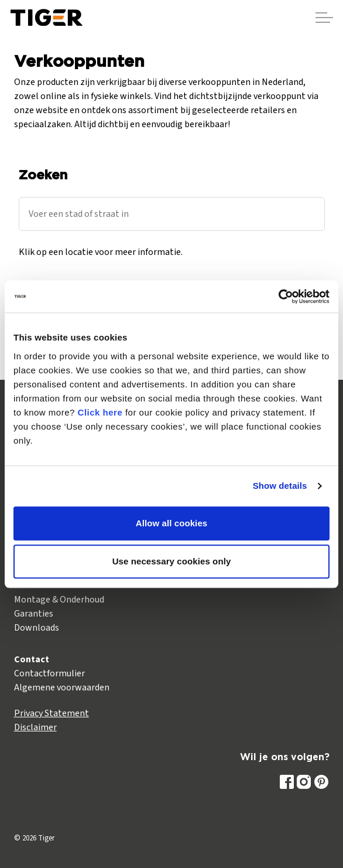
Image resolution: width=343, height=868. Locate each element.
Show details (280, 486)
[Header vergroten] (324, 18)
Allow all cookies (172, 523)
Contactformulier (49, 673)
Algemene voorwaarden (62, 687)
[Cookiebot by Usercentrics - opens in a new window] (278, 297)
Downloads (37, 628)
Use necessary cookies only (172, 561)
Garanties (34, 614)
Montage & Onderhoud (59, 600)
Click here (100, 412)
